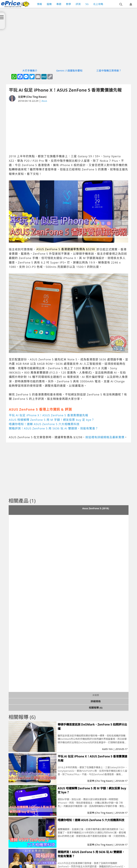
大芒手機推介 (30, 70)
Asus (44, 101)
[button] (121, 4)
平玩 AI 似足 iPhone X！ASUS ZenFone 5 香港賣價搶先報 (48, 415)
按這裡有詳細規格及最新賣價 (105, 437)
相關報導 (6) (96, 708)
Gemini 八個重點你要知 (69, 70)
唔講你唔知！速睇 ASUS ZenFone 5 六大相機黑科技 (44, 424)
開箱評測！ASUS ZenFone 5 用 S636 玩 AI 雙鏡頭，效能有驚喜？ (53, 428)
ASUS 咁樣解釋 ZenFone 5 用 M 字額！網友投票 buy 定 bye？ (52, 420)
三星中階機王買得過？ (109, 70)
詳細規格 (96, 701)
